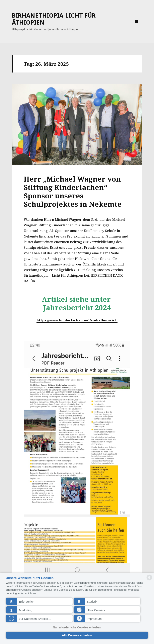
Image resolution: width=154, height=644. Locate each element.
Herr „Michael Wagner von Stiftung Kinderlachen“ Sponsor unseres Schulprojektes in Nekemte (73, 191)
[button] (39, 601)
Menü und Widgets (137, 27)
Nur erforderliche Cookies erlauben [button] (77, 627)
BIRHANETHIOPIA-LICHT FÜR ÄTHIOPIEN (54, 19)
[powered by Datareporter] (149, 580)
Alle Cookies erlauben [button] (77, 635)
